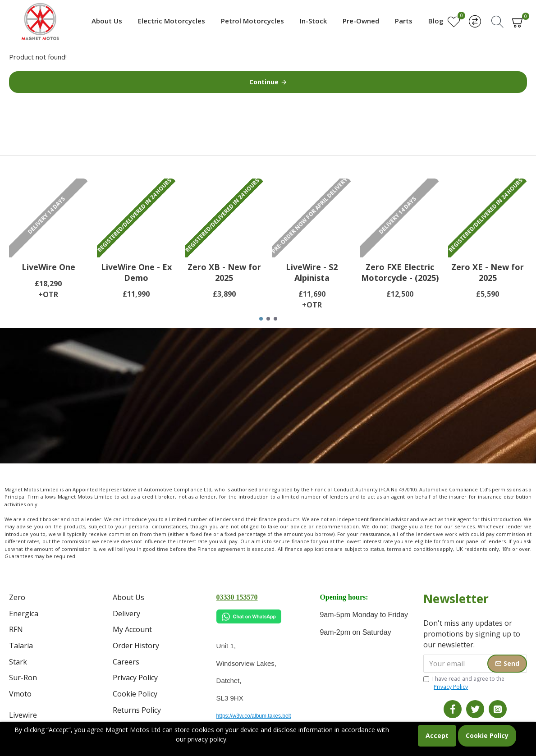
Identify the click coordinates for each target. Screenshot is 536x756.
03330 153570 (237, 597)
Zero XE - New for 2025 (488, 272)
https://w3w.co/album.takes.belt (254, 716)
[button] (261, 319)
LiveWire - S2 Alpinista (312, 272)
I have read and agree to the (464, 683)
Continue (264, 82)
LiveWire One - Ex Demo (136, 272)
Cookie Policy (487, 735)
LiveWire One (48, 267)
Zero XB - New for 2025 (224, 272)
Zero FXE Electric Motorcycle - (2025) (400, 272)
